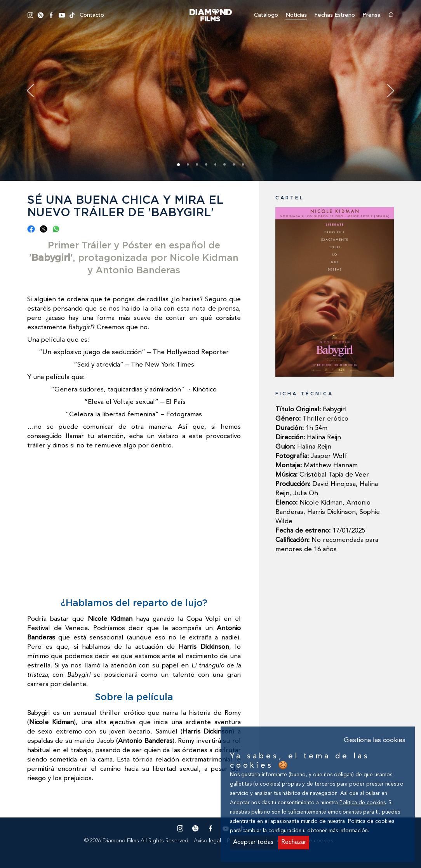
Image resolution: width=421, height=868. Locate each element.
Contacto (92, 15)
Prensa (371, 15)
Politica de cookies (363, 803)
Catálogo (266, 15)
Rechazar (294, 842)
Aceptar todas (253, 842)
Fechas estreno (335, 15)
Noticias (296, 15)
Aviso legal (207, 841)
